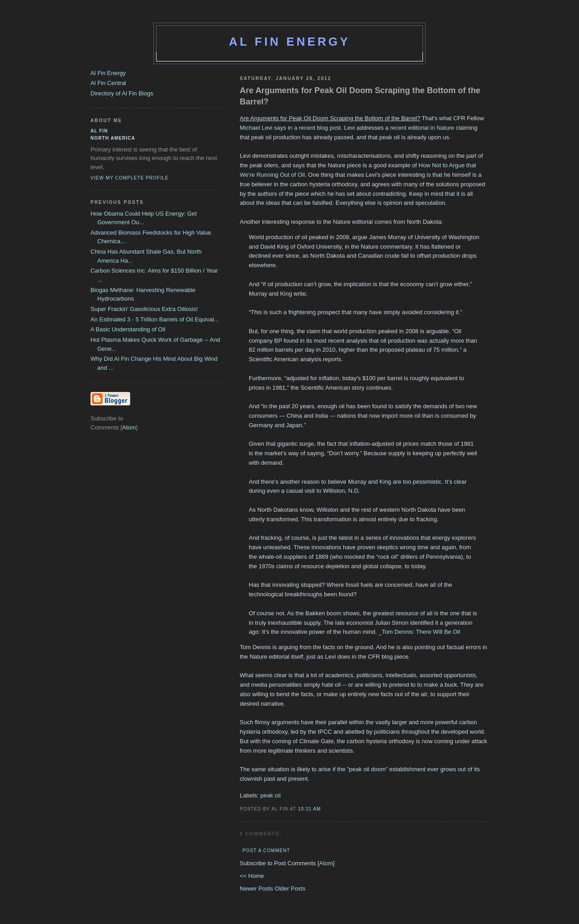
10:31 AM (310, 809)
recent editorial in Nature (422, 128)
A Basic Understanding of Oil (128, 329)
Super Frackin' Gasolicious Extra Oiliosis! (144, 309)
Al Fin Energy (289, 42)
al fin (99, 131)
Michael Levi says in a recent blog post (290, 128)
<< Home (252, 876)
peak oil (271, 795)
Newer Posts (257, 889)
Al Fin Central (108, 83)
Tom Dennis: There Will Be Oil (421, 632)
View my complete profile (130, 178)
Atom (326, 863)
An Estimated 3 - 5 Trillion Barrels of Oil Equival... (155, 319)
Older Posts (290, 889)
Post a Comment (266, 851)
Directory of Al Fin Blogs (122, 93)
